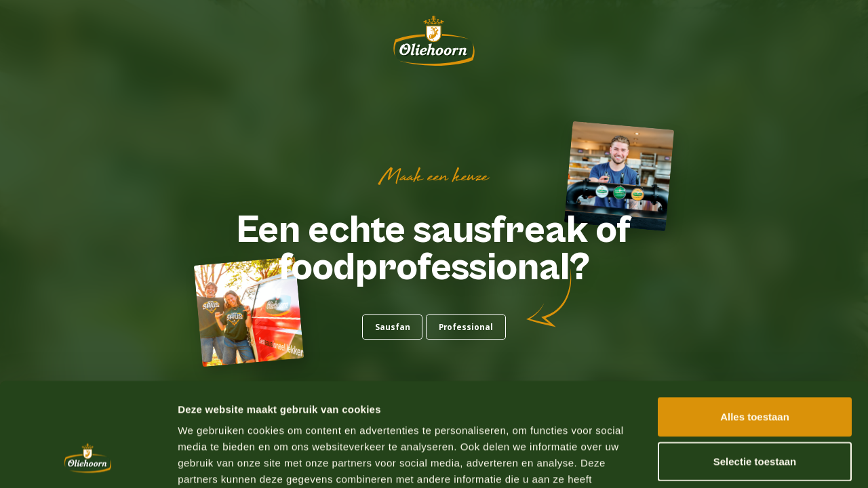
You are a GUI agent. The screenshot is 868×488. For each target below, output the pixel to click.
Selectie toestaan (755, 372)
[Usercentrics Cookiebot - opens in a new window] (88, 462)
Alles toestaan (755, 328)
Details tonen (733, 461)
